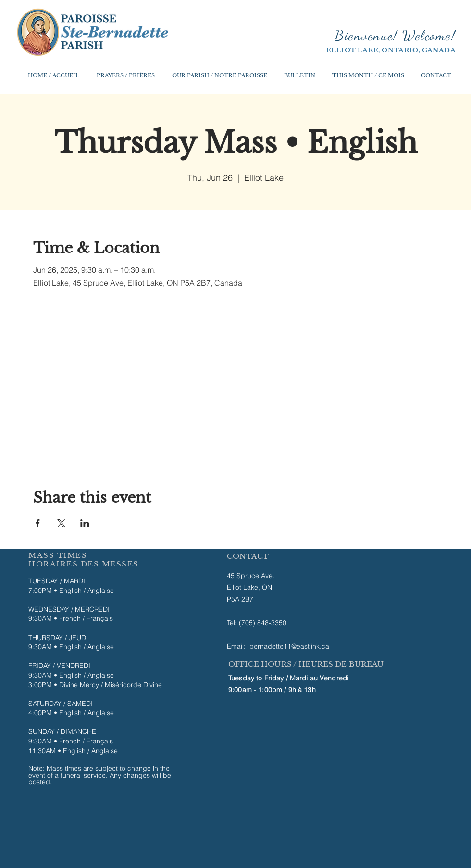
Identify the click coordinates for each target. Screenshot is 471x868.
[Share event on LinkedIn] (85, 523)
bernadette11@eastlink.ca (289, 646)
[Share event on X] (61, 523)
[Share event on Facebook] (38, 523)
